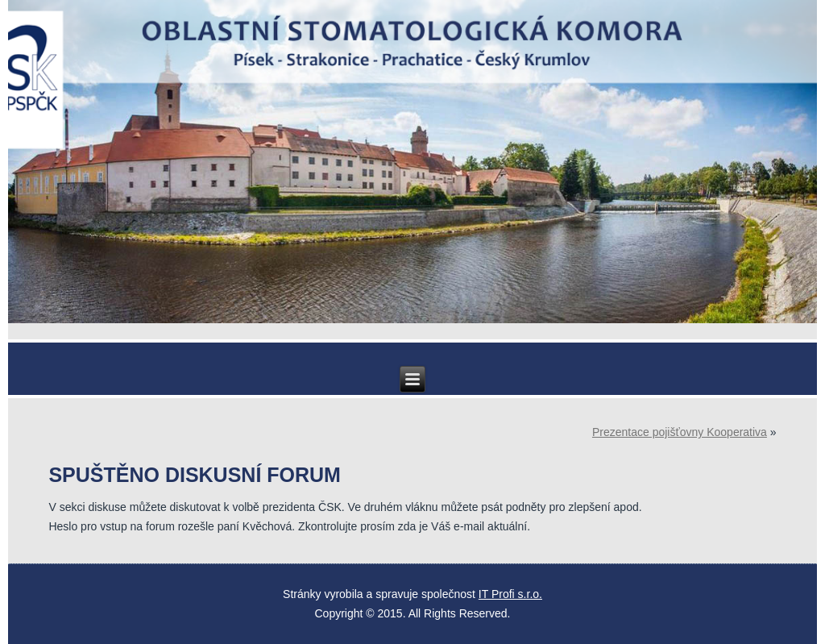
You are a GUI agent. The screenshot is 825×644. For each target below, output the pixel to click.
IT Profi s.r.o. (510, 594)
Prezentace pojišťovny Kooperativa (680, 432)
